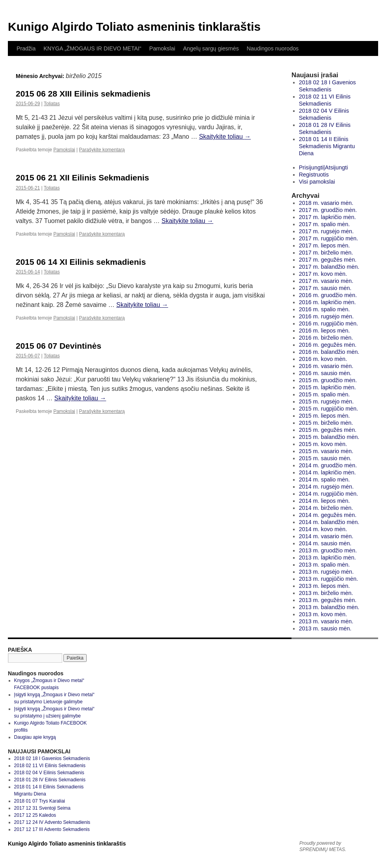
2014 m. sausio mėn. (325, 543)
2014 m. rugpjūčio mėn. (328, 494)
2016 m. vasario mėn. (326, 366)
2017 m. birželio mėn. (326, 253)
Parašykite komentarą (102, 150)
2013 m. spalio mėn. (325, 565)
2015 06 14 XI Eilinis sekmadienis (81, 262)
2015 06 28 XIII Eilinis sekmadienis (83, 94)
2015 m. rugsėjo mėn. (326, 401)
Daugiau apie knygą (35, 737)
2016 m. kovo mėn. (323, 359)
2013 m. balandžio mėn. (329, 607)
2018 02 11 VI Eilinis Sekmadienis (50, 766)
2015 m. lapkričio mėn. (328, 387)
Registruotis (314, 175)
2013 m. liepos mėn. (325, 586)
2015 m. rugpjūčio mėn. (328, 409)
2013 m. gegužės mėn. (328, 600)
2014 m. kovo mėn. (323, 529)
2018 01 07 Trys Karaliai (40, 801)
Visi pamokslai (317, 182)
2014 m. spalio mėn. (325, 480)
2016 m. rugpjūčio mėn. (328, 323)
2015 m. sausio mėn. (325, 458)
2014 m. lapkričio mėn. (328, 472)
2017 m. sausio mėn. (325, 288)
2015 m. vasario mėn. (326, 451)
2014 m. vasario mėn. (326, 536)
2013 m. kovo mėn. (323, 614)
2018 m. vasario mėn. (326, 203)
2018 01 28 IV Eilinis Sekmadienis (50, 780)
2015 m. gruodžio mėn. (328, 380)
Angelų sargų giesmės (211, 48)
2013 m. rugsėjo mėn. (326, 572)
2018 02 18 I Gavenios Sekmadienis (52, 758)
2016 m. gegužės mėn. (328, 345)
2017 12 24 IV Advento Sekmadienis (52, 822)
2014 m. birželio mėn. (326, 508)
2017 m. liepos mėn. (325, 245)
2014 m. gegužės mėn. (328, 515)
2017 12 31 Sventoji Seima (42, 808)
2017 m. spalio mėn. (325, 224)
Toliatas (52, 104)
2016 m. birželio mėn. (326, 338)
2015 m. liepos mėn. (325, 416)
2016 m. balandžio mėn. (329, 352)
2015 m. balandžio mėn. (329, 437)
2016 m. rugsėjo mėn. (326, 316)
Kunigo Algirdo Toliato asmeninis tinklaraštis (134, 27)
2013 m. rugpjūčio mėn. (328, 579)
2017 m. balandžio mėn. (329, 267)
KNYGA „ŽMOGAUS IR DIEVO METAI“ (92, 48)
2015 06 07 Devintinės (58, 346)
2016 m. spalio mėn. (325, 309)
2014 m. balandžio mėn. (329, 522)
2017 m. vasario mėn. (326, 281)
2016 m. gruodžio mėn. (328, 295)
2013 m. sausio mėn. (325, 628)
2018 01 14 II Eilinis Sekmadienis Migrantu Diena (327, 146)
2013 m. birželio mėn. (326, 593)
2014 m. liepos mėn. (325, 501)
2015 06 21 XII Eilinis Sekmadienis (83, 178)
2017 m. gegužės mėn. (328, 260)
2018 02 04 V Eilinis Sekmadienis (49, 773)
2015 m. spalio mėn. (325, 394)
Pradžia (26, 48)
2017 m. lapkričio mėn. (328, 217)
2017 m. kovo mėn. (323, 274)
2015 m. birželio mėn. (326, 423)
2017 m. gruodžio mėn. (328, 210)
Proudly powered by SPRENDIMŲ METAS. (323, 846)
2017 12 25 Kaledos (35, 815)
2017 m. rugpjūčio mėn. (328, 238)
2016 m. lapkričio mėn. (328, 302)
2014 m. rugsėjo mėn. (326, 487)
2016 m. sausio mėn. (325, 373)
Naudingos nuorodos (273, 48)
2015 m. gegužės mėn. (328, 430)
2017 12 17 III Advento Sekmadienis (52, 829)
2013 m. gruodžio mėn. (328, 550)
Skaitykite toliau (225, 137)
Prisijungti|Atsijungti (324, 167)
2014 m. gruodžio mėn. (328, 465)
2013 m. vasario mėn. (326, 621)
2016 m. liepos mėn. (325, 331)
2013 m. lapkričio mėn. (328, 558)
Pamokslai (162, 48)
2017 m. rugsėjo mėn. (326, 231)
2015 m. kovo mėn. (323, 444)
